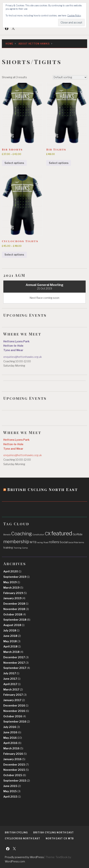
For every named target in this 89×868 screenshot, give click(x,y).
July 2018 (11, 631)
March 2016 (13, 748)
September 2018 (17, 620)
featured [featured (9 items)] (62, 533)
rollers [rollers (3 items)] (54, 542)
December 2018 (16, 604)
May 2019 (12, 582)
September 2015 (17, 781)
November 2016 (16, 711)
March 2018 (13, 652)
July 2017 (11, 673)
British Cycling (16, 833)
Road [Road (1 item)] (46, 542)
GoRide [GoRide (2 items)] (78, 534)
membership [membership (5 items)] (16, 542)
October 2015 (15, 775)
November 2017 (16, 663)
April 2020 (12, 571)
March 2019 (13, 588)
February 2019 (15, 593)
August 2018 (14, 625)
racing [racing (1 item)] (40, 542)
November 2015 (16, 770)
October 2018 (15, 614)
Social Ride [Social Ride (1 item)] (73, 542)
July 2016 (12, 727)
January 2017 (14, 700)
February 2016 (15, 754)
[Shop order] (70, 77)
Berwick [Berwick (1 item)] (7, 535)
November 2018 (16, 609)
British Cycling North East (43, 489)
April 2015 (12, 797)
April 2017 (12, 684)
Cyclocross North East (22, 838)
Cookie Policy (74, 16)
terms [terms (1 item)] (81, 542)
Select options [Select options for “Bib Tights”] (59, 163)
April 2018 (12, 647)
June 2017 (12, 679)
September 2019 (17, 577)
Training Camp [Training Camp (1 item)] (21, 548)
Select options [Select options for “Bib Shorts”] (14, 163)
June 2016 (12, 732)
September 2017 (17, 668)
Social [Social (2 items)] (64, 542)
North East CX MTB (60, 838)
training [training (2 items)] (8, 548)
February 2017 (15, 695)
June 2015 (12, 786)
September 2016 (17, 722)
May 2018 (12, 641)
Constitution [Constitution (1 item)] (38, 535)
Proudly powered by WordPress (24, 857)
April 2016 (12, 743)
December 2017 (16, 657)
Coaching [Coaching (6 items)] (21, 534)
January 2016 (14, 759)
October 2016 (15, 716)
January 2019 (14, 598)
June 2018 (12, 636)
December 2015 (16, 765)
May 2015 (12, 791)
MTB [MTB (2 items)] (33, 542)
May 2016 (13, 738)
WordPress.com (15, 861)
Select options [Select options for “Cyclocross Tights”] (14, 255)
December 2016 (16, 706)
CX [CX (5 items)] (48, 534)
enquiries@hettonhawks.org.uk (23, 357)
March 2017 (13, 690)
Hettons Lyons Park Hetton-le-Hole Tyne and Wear (16, 346)
